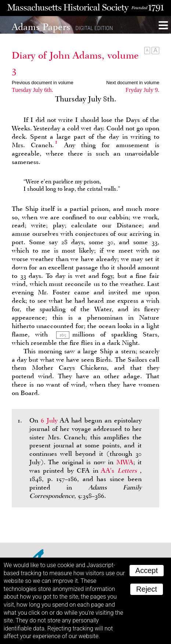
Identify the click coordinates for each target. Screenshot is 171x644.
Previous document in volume (43, 83)
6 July (49, 420)
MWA (125, 462)
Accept (147, 570)
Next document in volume (133, 83)
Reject (147, 589)
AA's (120, 470)
